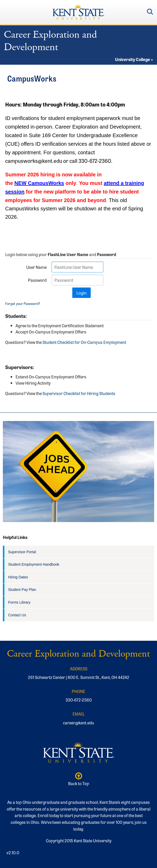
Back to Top (79, 779)
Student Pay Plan (22, 590)
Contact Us (17, 615)
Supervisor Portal (22, 552)
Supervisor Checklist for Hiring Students (79, 393)
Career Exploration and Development (50, 41)
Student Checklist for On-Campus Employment (84, 342)
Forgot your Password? (23, 303)
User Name (36, 267)
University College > (134, 59)
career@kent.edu (79, 723)
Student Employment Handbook (34, 564)
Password (37, 280)
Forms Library (19, 602)
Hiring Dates (18, 577)
